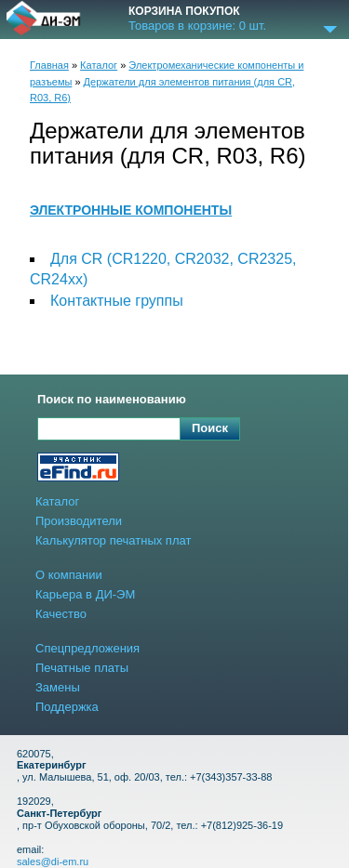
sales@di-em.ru (53, 861)
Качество (61, 614)
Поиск (210, 428)
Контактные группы (117, 301)
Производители (79, 521)
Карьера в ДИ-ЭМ (85, 594)
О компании (69, 575)
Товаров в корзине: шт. (197, 26)
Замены (58, 687)
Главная (49, 65)
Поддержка (67, 707)
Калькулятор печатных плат (113, 540)
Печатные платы (82, 668)
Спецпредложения (87, 648)
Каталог (99, 65)
